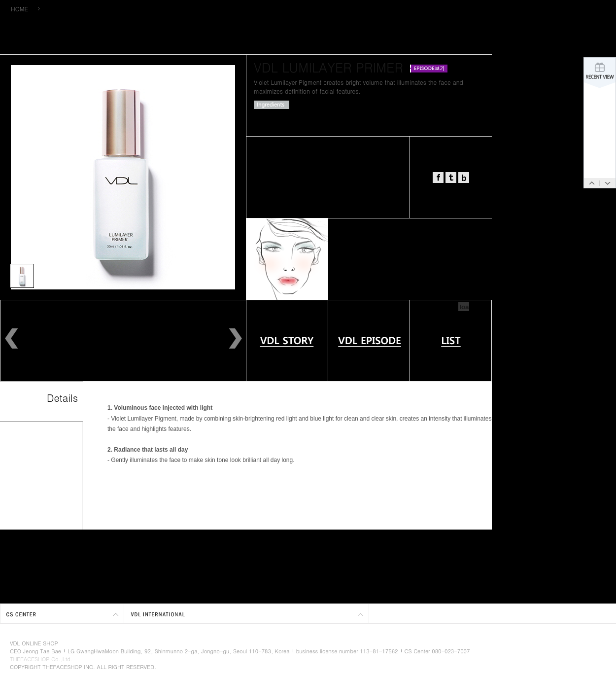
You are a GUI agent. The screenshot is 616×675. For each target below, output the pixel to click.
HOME (19, 9)
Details (62, 398)
